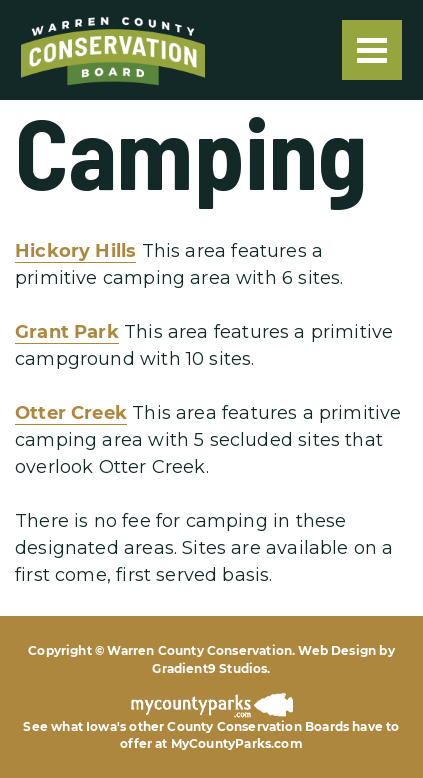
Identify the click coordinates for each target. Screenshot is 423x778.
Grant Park (67, 332)
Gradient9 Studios (209, 668)
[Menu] (372, 50)
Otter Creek (71, 413)
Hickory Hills (75, 251)
